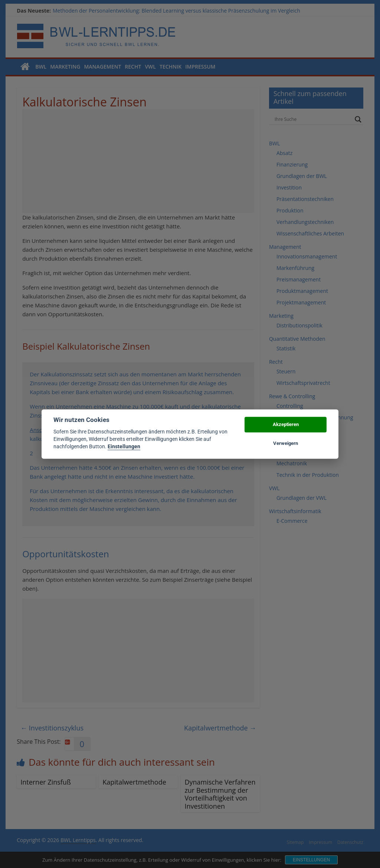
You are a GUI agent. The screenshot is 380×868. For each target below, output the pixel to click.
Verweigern (286, 443)
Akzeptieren (286, 425)
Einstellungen (124, 447)
